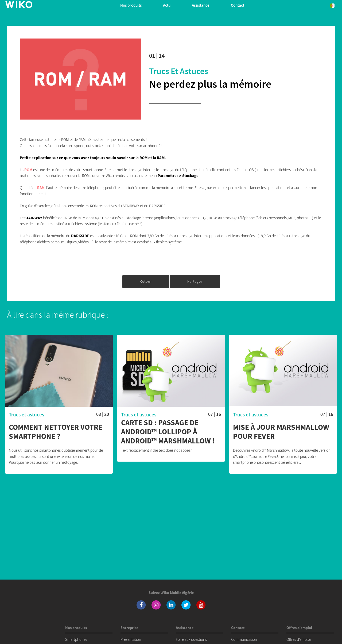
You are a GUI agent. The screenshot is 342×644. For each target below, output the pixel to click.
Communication (244, 639)
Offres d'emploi (299, 639)
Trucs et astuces (179, 71)
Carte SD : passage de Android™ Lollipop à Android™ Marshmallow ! (168, 432)
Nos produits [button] (131, 5)
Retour (146, 281)
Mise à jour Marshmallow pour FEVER (281, 432)
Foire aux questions (191, 639)
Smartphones (76, 639)
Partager (195, 281)
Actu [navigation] (167, 5)
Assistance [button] (201, 5)
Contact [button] (238, 5)
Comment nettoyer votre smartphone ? (56, 432)
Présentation (131, 639)
